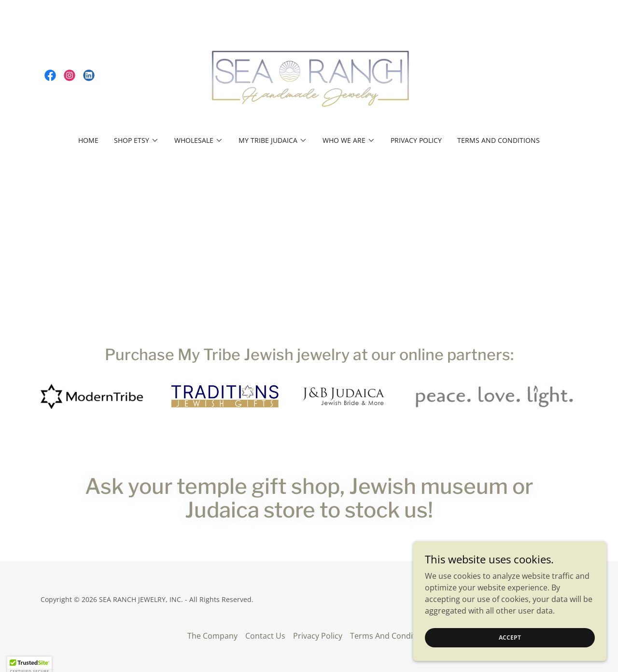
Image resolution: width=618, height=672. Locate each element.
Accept (510, 637)
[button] (136, 140)
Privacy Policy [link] (416, 140)
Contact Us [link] (265, 636)
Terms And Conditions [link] (499, 140)
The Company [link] (212, 636)
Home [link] (88, 140)
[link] (50, 75)
